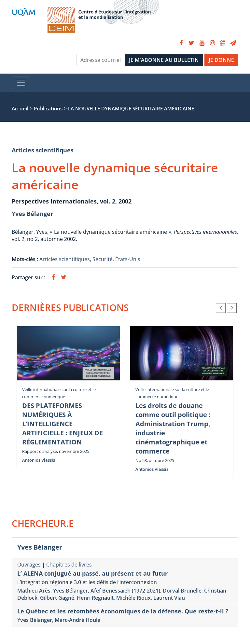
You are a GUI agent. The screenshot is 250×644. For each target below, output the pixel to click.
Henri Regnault (95, 598)
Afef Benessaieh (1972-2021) (125, 591)
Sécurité (103, 259)
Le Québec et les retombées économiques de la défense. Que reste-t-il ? (123, 611)
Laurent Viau (169, 598)
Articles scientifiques (43, 150)
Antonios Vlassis (39, 460)
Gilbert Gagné (57, 598)
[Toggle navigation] (21, 83)
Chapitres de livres (69, 565)
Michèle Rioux (133, 598)
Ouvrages (29, 565)
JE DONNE (221, 60)
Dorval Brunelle (182, 591)
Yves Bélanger (32, 214)
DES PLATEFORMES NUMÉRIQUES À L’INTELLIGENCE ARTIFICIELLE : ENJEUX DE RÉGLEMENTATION (62, 424)
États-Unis (128, 259)
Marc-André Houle (77, 620)
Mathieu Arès (34, 591)
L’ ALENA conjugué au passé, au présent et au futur (92, 573)
